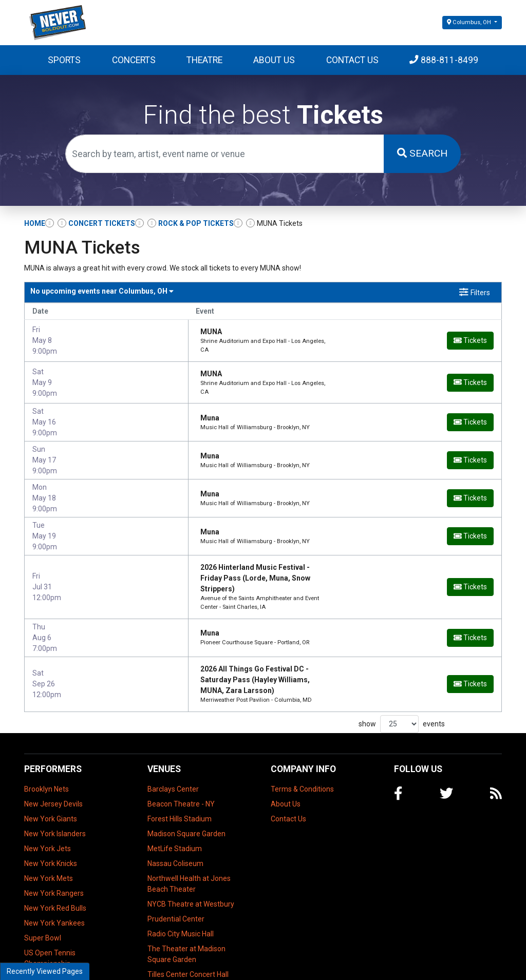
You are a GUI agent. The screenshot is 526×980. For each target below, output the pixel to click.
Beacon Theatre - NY (181, 754)
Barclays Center (173, 739)
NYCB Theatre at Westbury (191, 854)
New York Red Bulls (55, 858)
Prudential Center (176, 869)
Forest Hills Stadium (180, 768)
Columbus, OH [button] (470, 22)
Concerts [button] (134, 60)
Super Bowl (43, 888)
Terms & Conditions (302, 739)
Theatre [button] (204, 60)
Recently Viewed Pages (45, 971)
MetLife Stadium (175, 798)
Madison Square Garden (186, 783)
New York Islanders (55, 783)
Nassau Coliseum (175, 813)
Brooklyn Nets (46, 739)
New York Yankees (54, 873)
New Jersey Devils (53, 754)
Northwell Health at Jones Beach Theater (189, 833)
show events (402, 674)
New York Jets (48, 798)
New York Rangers (54, 843)
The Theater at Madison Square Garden (186, 904)
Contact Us (352, 60)
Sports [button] (64, 60)
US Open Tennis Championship (50, 908)
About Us (274, 60)
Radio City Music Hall (181, 883)
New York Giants (51, 768)
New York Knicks (51, 813)
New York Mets (49, 828)
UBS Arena (165, 939)
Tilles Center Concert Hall (188, 924)
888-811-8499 (444, 60)
